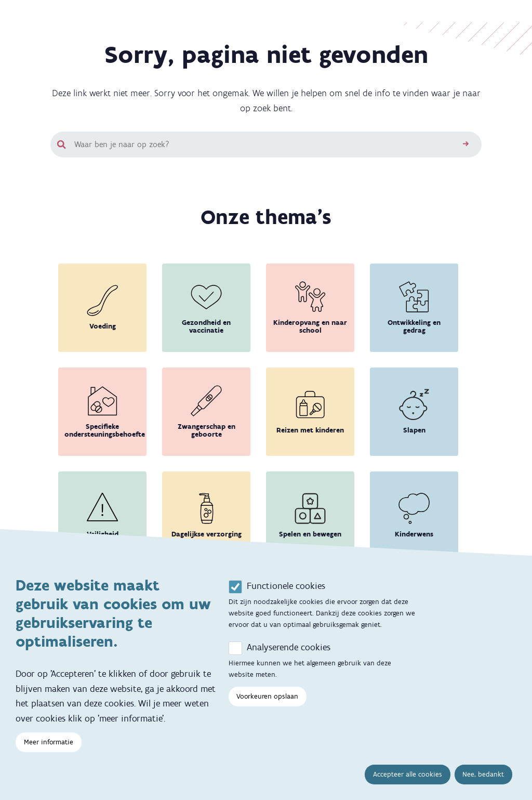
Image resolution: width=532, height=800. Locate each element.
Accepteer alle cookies (408, 780)
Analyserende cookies (289, 653)
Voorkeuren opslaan (267, 702)
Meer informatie (49, 748)
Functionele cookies (286, 592)
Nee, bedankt (483, 780)
